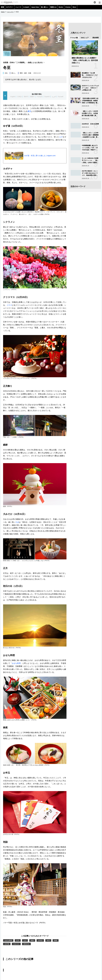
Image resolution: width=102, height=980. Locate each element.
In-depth (26, 7)
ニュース (18, 7)
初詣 (32, 940)
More (74, 7)
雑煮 (56, 940)
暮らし (14, 73)
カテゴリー (10, 7)
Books (61, 7)
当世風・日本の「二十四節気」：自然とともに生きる (24, 63)
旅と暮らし (45, 7)
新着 (2, 7)
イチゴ (9, 305)
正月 (18, 940)
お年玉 (40, 940)
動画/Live (54, 7)
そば (17, 522)
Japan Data (35, 7)
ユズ (61, 137)
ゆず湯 (7, 944)
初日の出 (26, 944)
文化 (6, 73)
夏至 (29, 111)
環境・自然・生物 (25, 73)
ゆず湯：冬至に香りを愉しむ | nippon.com (40, 156)
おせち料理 (16, 663)
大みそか (16, 944)
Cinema (68, 7)
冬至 (48, 940)
